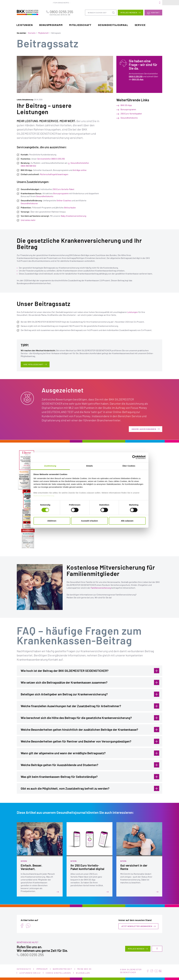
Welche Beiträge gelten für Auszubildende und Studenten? (90, 765)
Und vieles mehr (28, 220)
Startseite (32, 33)
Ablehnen (52, 521)
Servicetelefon (44, 159)
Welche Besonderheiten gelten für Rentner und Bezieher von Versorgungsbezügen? (90, 741)
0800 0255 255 (66, 12)
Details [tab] (89, 466)
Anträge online (80, 170)
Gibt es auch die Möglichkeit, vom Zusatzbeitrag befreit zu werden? (90, 788)
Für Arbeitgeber (82, 3)
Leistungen (25, 25)
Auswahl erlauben (89, 521)
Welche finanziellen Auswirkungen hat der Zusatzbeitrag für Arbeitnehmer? (90, 706)
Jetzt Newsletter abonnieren (137, 926)
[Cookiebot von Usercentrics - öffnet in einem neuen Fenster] (134, 457)
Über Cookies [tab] (129, 466)
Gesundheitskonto (45, 196)
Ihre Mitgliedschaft (33, 364)
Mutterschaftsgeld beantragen (54, 174)
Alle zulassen (127, 521)
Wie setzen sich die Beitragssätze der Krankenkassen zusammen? (90, 682)
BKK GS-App (138, 79)
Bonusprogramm (51, 25)
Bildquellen (83, 973)
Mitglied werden (129, 12)
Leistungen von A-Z (30, 973)
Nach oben (157, 949)
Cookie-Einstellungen (58, 973)
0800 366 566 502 (28, 166)
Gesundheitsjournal (113, 25)
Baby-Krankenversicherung (74, 216)
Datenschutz (24, 969)
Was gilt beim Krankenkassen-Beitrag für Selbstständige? (90, 777)
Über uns (109, 3)
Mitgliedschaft (80, 25)
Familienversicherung (101, 588)
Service (140, 25)
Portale (97, 3)
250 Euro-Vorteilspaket (131, 114)
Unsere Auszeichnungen (144, 429)
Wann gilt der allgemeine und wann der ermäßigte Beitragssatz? (90, 753)
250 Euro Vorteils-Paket (63, 189)
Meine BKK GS (154, 3)
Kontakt (155, 12)
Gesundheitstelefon (80, 163)
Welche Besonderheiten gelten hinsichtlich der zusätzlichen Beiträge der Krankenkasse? (90, 729)
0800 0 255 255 (58, 159)
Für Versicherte (63, 3)
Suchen (114, 12)
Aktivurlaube (70, 207)
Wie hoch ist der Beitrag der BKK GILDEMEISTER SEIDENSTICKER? (90, 671)
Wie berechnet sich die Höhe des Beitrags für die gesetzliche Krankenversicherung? (90, 718)
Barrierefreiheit (62, 969)
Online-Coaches (64, 200)
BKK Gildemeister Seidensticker (25, 12)
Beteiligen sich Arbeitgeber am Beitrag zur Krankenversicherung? (90, 694)
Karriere (121, 3)
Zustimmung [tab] (50, 466)
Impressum (42, 969)
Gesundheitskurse (29, 203)
